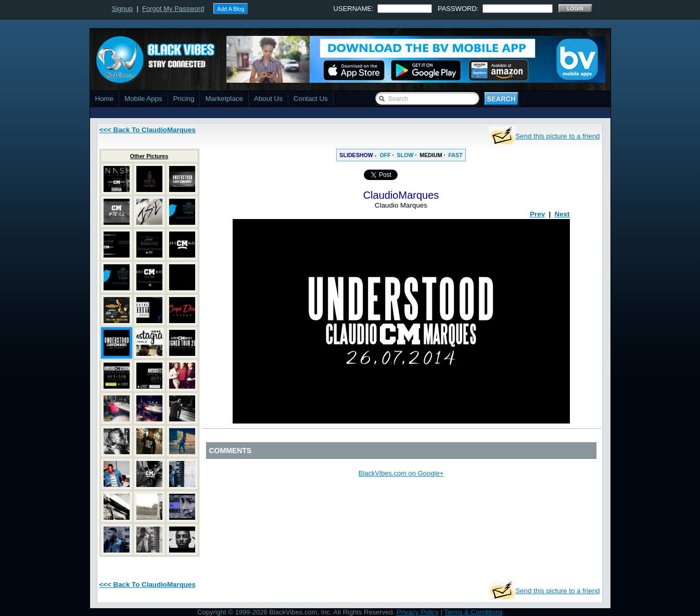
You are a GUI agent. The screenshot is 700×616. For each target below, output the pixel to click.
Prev (537, 214)
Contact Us (311, 99)
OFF (385, 155)
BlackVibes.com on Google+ (401, 473)
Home (105, 99)
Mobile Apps (143, 99)
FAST (455, 155)
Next (562, 214)
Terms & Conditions (473, 612)
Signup (122, 9)
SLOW (405, 155)
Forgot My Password (173, 9)
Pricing (184, 99)
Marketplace (224, 99)
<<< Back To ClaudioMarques (148, 130)
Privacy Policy (418, 612)
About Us (268, 99)
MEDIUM (431, 155)
